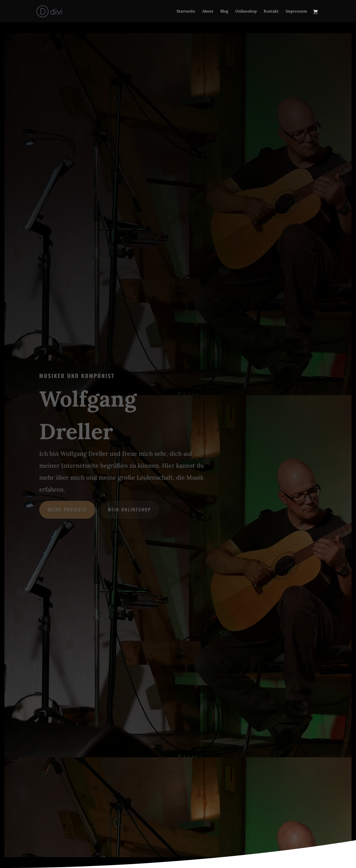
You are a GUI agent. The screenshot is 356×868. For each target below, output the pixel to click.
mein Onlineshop (130, 509)
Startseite (186, 11)
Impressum (296, 11)
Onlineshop (246, 11)
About (208, 11)
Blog (224, 11)
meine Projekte (68, 509)
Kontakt (271, 11)
